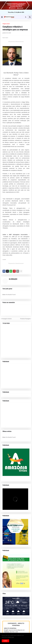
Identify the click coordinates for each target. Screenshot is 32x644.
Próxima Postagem (25, 319)
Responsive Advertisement (16, 42)
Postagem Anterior (7, 319)
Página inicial (6, 24)
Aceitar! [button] (5, 641)
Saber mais (11, 637)
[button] (2, 17)
